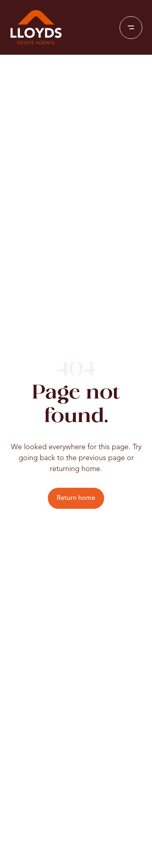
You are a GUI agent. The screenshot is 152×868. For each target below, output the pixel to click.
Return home (76, 498)
